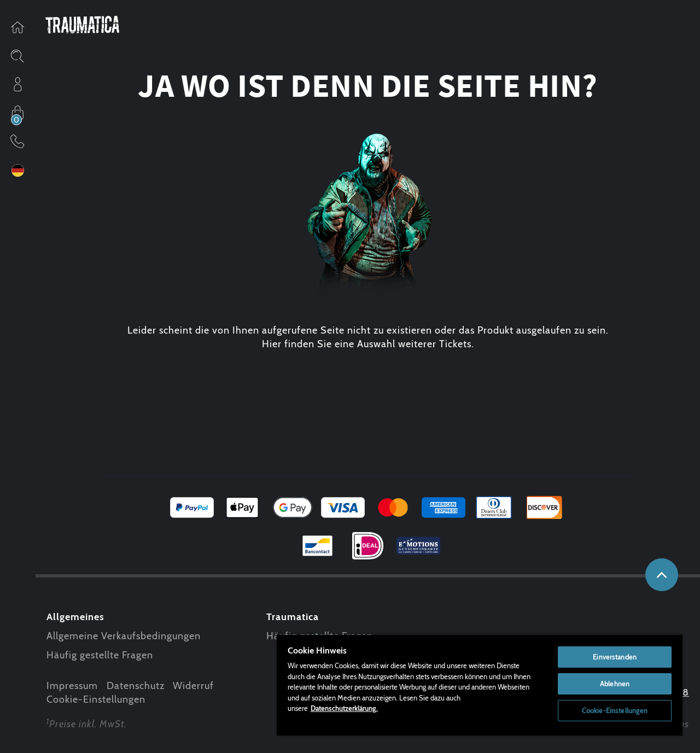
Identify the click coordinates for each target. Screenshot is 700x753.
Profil (17, 84)
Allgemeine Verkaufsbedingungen (124, 636)
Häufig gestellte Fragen (100, 655)
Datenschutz (136, 686)
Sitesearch (17, 56)
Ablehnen (615, 684)
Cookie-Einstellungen (96, 699)
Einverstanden (615, 657)
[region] (480, 685)
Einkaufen (17, 113)
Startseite (17, 27)
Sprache (17, 170)
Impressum (72, 686)
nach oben (662, 575)
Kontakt (17, 141)
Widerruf (193, 686)
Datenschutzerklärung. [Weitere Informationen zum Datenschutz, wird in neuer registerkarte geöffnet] (344, 708)
